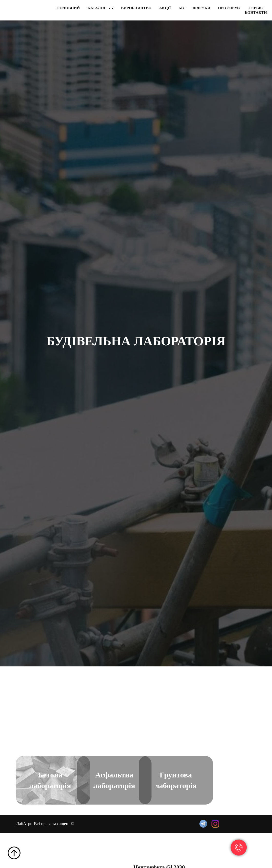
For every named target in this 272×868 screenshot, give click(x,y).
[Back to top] (14, 853)
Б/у (182, 8)
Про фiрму (229, 8)
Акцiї (165, 8)
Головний (68, 8)
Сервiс (256, 8)
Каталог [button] (97, 8)
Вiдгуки (201, 8)
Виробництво (136, 8)
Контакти (256, 13)
